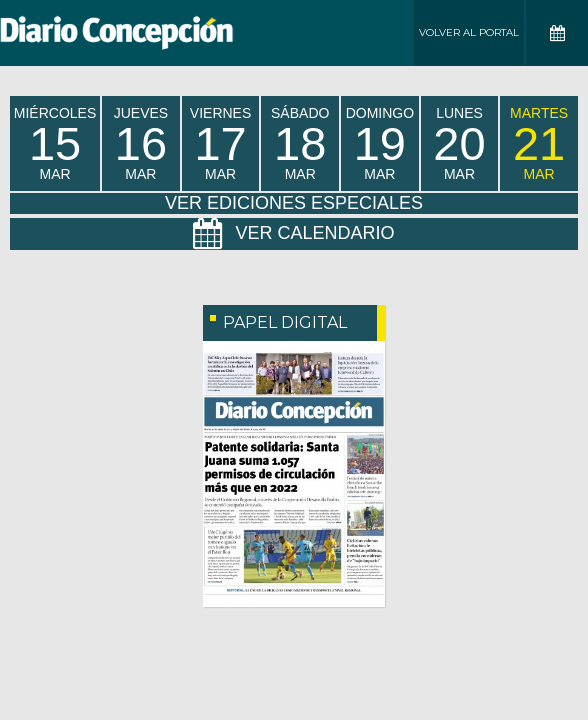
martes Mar (539, 143)
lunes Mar (459, 143)
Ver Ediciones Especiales (294, 203)
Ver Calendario (293, 234)
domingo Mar (380, 143)
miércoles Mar (55, 143)
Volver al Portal (469, 32)
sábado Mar (300, 143)
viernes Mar (220, 143)
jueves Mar (141, 143)
